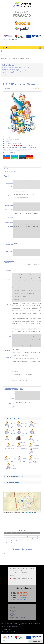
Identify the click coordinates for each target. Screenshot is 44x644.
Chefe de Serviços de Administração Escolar (14, 151)
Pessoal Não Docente (16, 145)
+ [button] (5, 494)
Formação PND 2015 (28, 145)
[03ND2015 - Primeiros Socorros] (22, 114)
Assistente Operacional (26, 147)
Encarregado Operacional (32, 149)
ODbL (35, 512)
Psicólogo (10, 149)
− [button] (5, 496)
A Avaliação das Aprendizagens (11, 71)
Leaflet (5, 511)
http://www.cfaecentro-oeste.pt (13, 143)
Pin (30, 156)
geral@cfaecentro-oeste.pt (12, 139)
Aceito (7, 627)
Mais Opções (7, 89)
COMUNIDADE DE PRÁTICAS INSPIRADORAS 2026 (16, 69)
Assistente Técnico (15, 147)
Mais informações (14, 627)
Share (7, 156)
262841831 (8, 141)
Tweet (14, 156)
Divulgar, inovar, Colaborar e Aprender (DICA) (14, 76)
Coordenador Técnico (19, 149)
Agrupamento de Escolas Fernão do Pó (18, 137)
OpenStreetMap (28, 512)
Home (10, 60)
